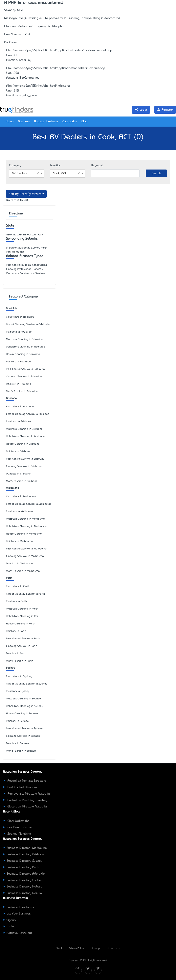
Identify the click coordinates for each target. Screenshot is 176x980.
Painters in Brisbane (18, 451)
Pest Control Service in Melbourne (26, 549)
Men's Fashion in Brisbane (22, 481)
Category (15, 165)
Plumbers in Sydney (18, 691)
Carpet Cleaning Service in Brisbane (28, 414)
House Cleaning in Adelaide (23, 354)
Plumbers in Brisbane (19, 422)
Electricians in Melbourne (21, 497)
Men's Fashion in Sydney (21, 751)
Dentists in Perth (16, 654)
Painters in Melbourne (19, 541)
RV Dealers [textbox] (25, 174)
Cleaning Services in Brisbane (24, 466)
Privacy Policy (76, 948)
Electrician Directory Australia (25, 807)
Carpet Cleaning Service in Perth (25, 594)
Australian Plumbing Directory (25, 800)
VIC (14, 235)
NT (43, 235)
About (59, 948)
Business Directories (18, 907)
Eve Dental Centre (18, 827)
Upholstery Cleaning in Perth (23, 616)
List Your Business (17, 914)
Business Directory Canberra (24, 880)
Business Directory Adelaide (24, 874)
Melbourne (13, 488)
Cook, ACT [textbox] (66, 174)
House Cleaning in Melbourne (24, 534)
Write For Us (114, 948)
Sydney (10, 668)
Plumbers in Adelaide (19, 332)
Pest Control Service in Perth (23, 639)
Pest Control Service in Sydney (24, 729)
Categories (70, 122)
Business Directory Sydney (23, 861)
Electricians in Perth (18, 586)
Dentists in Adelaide (19, 384)
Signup (9, 920)
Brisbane (11, 398)
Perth (9, 578)
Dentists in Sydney (17, 743)
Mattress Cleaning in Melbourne (25, 519)
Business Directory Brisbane (24, 854)
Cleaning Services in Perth (22, 646)
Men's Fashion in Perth (20, 661)
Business (24, 122)
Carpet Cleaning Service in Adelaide (28, 324)
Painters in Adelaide (18, 362)
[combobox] (27, 174)
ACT (29, 235)
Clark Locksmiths (16, 821)
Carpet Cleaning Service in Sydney (27, 684)
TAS (39, 235)
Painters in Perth (16, 631)
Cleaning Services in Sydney (23, 736)
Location (56, 165)
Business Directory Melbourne (25, 848)
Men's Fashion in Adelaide (22, 392)
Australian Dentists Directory (25, 781)
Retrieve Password (17, 933)
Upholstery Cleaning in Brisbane (25, 436)
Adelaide (12, 308)
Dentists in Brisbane (18, 474)
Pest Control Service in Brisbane (25, 459)
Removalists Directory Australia (26, 794)
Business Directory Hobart (22, 887)
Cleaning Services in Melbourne (25, 556)
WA (34, 235)
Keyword (97, 165)
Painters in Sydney (17, 721)
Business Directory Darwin (22, 893)
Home (10, 122)
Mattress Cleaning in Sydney (23, 699)
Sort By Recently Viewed (25, 194)
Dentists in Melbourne (19, 564)
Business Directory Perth (21, 867)
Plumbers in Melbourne (20, 511)
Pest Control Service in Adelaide (25, 369)
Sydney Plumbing (17, 834)
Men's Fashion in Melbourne (23, 571)
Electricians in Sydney (19, 676)
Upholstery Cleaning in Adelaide (26, 347)
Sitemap (95, 948)
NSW (9, 235)
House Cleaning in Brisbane (23, 444)
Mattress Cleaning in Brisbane (24, 429)
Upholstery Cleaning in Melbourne (27, 526)
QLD (19, 235)
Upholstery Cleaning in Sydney (25, 706)
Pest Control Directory (20, 787)
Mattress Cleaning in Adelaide (25, 339)
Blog (84, 122)
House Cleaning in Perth (21, 624)
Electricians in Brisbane (20, 407)
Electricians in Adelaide (20, 317)
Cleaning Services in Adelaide (24, 377)
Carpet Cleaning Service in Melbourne (29, 504)
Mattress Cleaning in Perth (22, 609)
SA (24, 235)
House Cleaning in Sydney (22, 714)
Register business (46, 122)
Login (8, 927)
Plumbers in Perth (16, 601)
